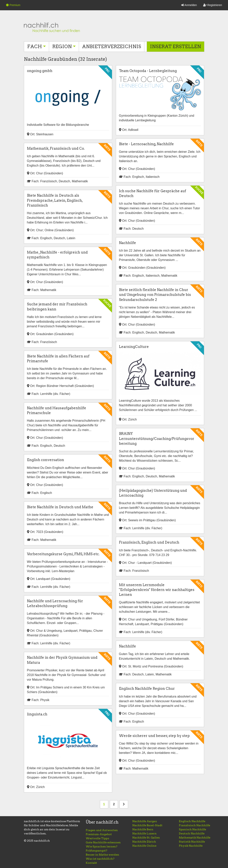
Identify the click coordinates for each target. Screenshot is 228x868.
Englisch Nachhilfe (192, 821)
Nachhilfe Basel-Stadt (147, 825)
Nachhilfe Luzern (144, 833)
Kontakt (91, 863)
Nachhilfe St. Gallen (146, 838)
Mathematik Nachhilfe (195, 838)
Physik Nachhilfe (191, 846)
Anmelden (189, 5)
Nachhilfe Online (144, 846)
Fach (35, 46)
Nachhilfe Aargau (145, 821)
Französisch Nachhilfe (195, 825)
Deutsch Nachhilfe (192, 833)
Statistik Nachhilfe (192, 842)
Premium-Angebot (99, 834)
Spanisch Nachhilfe (192, 829)
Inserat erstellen (176, 46)
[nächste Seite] (124, 804)
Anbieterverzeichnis (112, 46)
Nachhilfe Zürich (144, 842)
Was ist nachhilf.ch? (100, 859)
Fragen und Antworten (102, 830)
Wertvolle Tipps (97, 838)
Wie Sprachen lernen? (102, 846)
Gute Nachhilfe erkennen (103, 842)
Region (62, 46)
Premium (13, 5)
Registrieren (213, 5)
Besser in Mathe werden (102, 855)
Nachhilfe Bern (143, 829)
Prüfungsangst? (97, 851)
